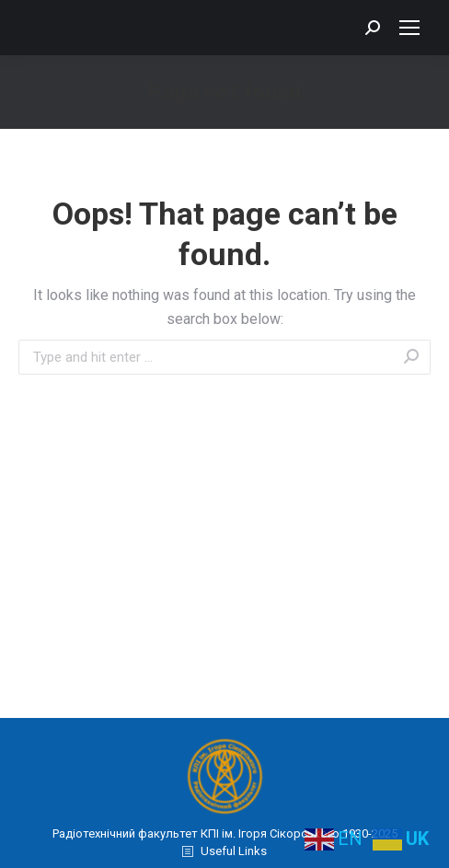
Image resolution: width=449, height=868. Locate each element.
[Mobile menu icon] (409, 28)
